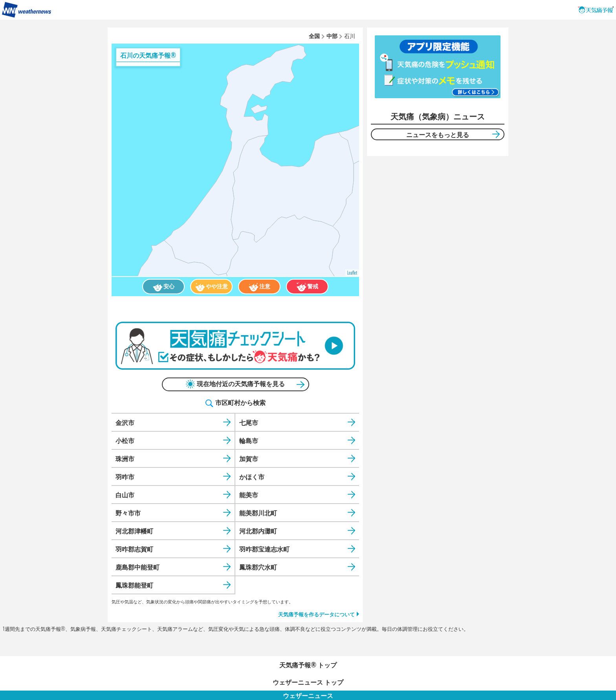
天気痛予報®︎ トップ (308, 665)
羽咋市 (125, 476)
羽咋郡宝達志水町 (264, 549)
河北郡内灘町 (258, 531)
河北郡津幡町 (134, 531)
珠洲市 (125, 458)
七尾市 (249, 422)
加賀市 (249, 458)
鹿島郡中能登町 (137, 567)
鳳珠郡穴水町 (258, 567)
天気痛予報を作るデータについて (316, 614)
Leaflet (352, 273)
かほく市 (252, 476)
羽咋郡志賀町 (134, 549)
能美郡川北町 (258, 513)
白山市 (125, 495)
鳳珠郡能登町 (134, 585)
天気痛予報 (596, 10)
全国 (314, 36)
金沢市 (125, 422)
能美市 (249, 495)
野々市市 (128, 513)
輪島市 (249, 440)
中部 (332, 36)
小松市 (125, 440)
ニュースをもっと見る (438, 134)
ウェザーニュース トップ (308, 682)
